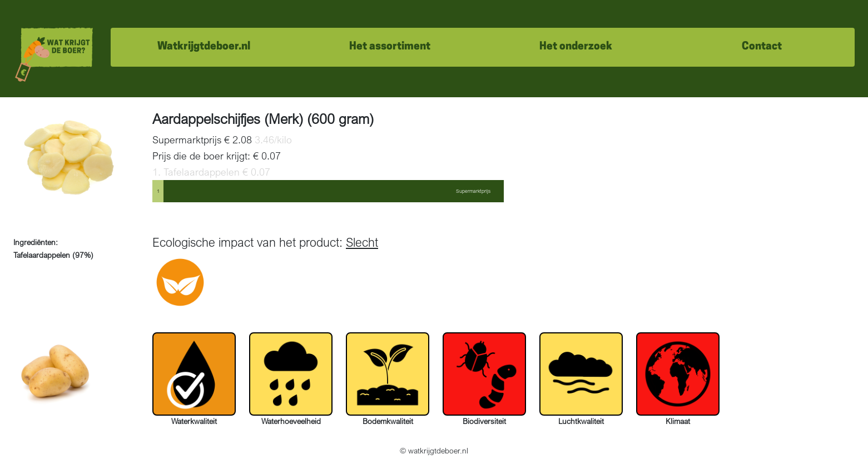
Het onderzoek (576, 47)
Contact (762, 47)
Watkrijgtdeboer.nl (204, 47)
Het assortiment (390, 47)
